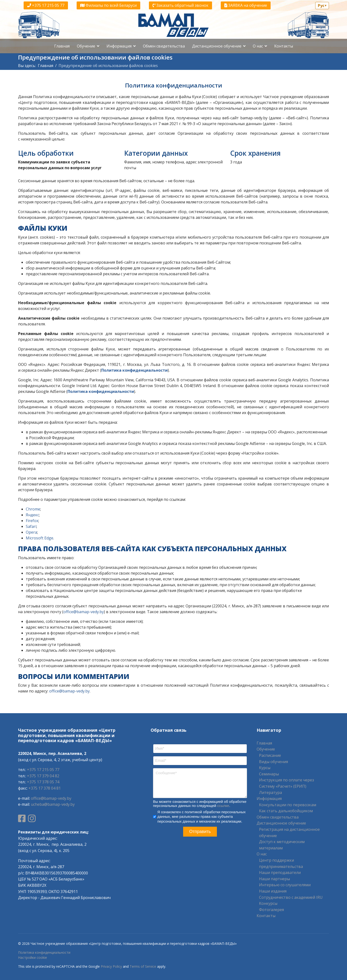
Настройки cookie (33, 957)
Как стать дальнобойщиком (286, 811)
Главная (62, 46)
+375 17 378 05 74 (43, 782)
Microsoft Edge (40, 538)
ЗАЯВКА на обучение (246, 5)
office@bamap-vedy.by (84, 612)
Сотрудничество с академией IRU (291, 897)
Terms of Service (143, 966)
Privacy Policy (111, 966)
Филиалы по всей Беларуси (108, 5)
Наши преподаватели (280, 873)
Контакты (284, 46)
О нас (258, 46)
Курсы (265, 768)
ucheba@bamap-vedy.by (53, 804)
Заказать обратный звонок (180, 5)
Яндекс (32, 515)
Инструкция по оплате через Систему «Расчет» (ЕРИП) (287, 783)
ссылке (223, 806)
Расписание (270, 755)
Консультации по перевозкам (288, 805)
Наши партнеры (274, 879)
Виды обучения (274, 762)
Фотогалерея (271, 910)
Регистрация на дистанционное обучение (289, 832)
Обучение (86, 46)
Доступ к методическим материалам (282, 845)
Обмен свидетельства (164, 46)
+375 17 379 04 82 (43, 776)
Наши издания (273, 891)
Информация (119, 46)
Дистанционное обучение (217, 46)
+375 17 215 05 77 (46, 5)
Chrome (33, 509)
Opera (31, 532)
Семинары (269, 774)
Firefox (32, 521)
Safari (31, 526)
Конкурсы (268, 903)
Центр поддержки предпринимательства (281, 863)
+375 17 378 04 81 (45, 788)
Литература (270, 792)
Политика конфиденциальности (44, 952)
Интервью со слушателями (285, 885)
